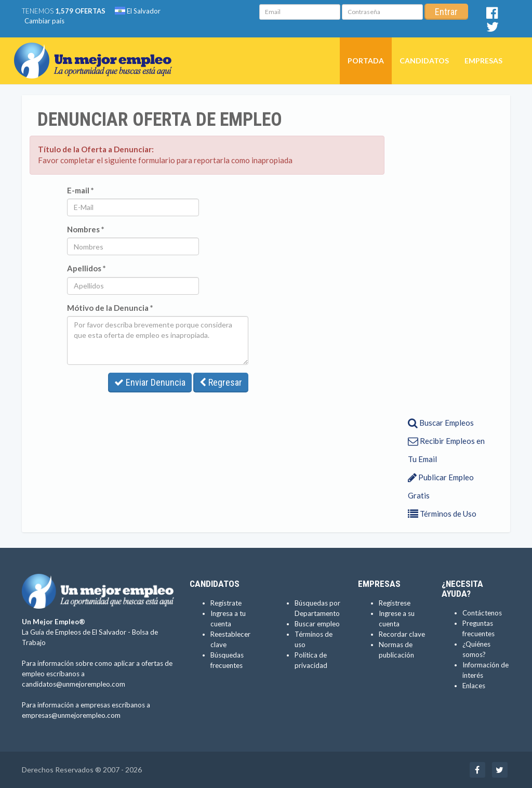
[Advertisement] (444, 255)
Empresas (483, 61)
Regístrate (226, 603)
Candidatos (424, 61)
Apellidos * (87, 268)
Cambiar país (44, 21)
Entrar (446, 12)
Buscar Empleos (441, 423)
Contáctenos (482, 613)
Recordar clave (402, 634)
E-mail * (81, 190)
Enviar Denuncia (150, 382)
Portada (366, 61)
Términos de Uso (442, 514)
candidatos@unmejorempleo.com (74, 684)
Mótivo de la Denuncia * (110, 308)
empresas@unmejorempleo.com (71, 715)
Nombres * (86, 229)
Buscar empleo (317, 624)
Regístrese (395, 603)
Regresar (221, 382)
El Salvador (138, 11)
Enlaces (474, 686)
